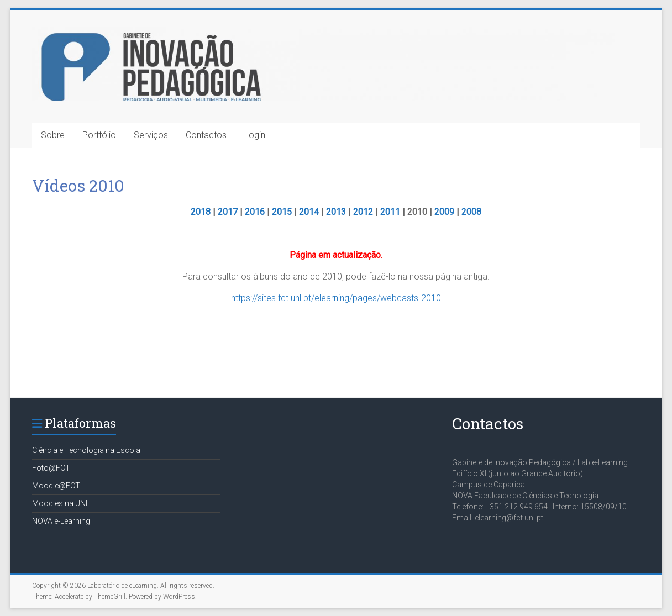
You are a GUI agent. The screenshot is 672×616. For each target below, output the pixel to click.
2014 (309, 212)
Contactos (206, 135)
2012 (363, 212)
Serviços (151, 135)
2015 (282, 212)
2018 (201, 212)
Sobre (53, 135)
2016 (255, 212)
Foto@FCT (51, 468)
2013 (336, 212)
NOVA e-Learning (61, 521)
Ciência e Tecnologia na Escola (86, 450)
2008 (471, 212)
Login (255, 135)
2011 (390, 212)
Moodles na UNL (61, 503)
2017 (228, 212)
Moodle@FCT (56, 486)
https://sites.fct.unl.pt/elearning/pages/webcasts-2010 (336, 298)
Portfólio (99, 135)
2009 (444, 212)
